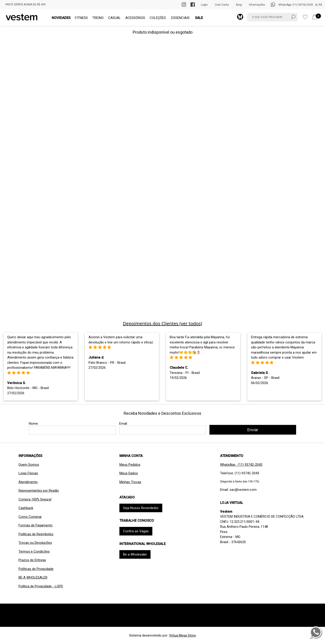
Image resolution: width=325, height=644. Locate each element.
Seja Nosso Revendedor (141, 508)
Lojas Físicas (28, 473)
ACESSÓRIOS (135, 18)
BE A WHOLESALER (33, 577)
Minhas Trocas (130, 482)
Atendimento (28, 482)
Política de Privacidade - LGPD (41, 586)
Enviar (253, 430)
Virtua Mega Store (182, 635)
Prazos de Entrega (32, 560)
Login (204, 5)
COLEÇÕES (158, 18)
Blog (239, 5)
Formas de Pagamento (36, 525)
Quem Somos (29, 465)
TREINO (98, 18)
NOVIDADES (61, 18)
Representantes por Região (39, 491)
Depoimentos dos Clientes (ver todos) (162, 323)
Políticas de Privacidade (36, 569)
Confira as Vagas (136, 531)
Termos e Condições (34, 551)
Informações (257, 5)
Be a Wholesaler (135, 554)
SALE (199, 18)
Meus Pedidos (130, 465)
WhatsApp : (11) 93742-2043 (241, 465)
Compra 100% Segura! (35, 499)
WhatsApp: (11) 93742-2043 (296, 5)
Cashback (26, 508)
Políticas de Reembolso (36, 534)
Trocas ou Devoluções (35, 543)
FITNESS (81, 18)
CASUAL (114, 18)
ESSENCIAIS (180, 18)
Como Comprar (30, 517)
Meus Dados (129, 473)
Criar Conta (222, 5)
